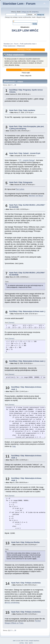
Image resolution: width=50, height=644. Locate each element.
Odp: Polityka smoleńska (31, 583)
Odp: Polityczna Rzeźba (30, 542)
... (13, 85)
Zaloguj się (25, 12)
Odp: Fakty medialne (27, 110)
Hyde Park (13, 110)
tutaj (14, 446)
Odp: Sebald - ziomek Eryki (30, 153)
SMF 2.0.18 (16, 641)
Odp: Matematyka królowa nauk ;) (32, 311)
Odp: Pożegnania (26, 182)
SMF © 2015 (25, 641)
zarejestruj (35, 12)
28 (15, 85)
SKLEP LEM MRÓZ (25, 30)
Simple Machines (34, 641)
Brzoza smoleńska (12, 603)
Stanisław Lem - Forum (19, 4)
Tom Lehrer (20, 189)
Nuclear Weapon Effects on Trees (23, 622)
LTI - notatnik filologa (27, 160)
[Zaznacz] (11, 323)
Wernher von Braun (36, 196)
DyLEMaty (13, 90)
